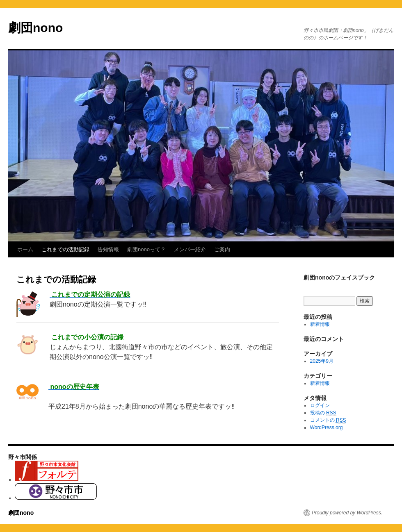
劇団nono (35, 28)
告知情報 (108, 249)
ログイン (320, 405)
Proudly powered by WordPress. (347, 513)
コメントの (328, 420)
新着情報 (320, 324)
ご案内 (222, 249)
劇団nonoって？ (146, 249)
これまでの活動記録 (65, 249)
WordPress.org (327, 427)
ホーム (25, 249)
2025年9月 (322, 361)
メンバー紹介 (190, 249)
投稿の (323, 413)
